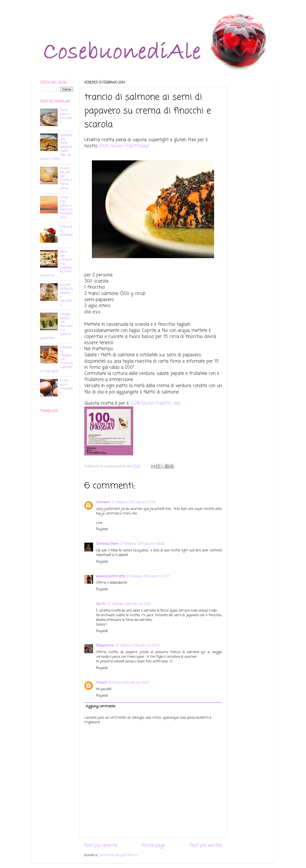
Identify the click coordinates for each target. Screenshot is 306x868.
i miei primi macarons (66, 387)
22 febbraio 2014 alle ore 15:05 (129, 604)
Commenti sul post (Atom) (118, 855)
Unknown (103, 502)
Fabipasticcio (105, 646)
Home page (153, 846)
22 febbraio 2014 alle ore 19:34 (137, 646)
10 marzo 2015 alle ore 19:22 (129, 683)
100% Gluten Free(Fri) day (155, 403)
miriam (102, 683)
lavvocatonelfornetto (111, 577)
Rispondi (102, 529)
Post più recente (101, 846)
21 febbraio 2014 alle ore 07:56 (134, 502)
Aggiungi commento (100, 707)
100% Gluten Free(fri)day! (124, 146)
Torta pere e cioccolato (66, 116)
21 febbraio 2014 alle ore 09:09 (142, 544)
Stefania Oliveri (107, 544)
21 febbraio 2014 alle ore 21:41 (148, 577)
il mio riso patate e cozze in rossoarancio (66, 208)
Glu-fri (101, 604)
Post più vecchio (206, 846)
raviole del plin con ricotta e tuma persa (66, 178)
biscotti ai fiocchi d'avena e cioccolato (66, 295)
